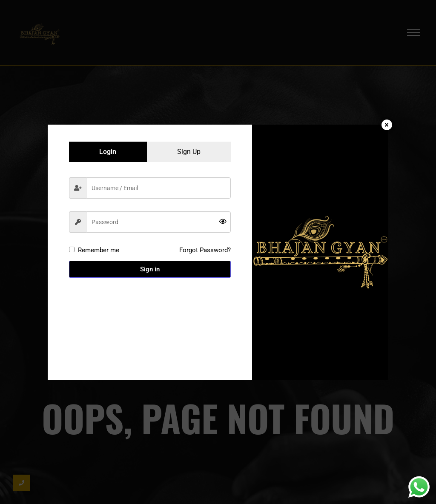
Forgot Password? (205, 250)
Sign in (150, 269)
